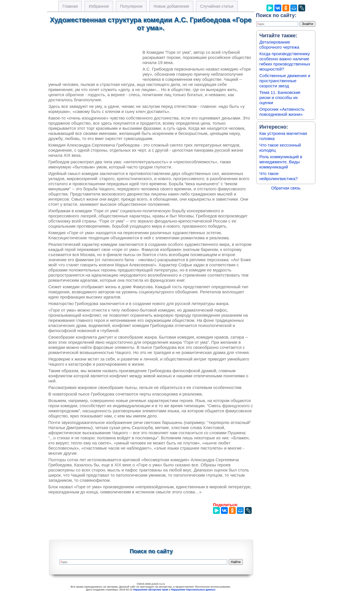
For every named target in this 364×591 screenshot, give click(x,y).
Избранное (99, 6)
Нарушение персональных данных (193, 590)
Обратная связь (286, 188)
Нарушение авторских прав (151, 590)
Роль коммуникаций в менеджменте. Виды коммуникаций (281, 162)
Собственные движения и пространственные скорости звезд (285, 81)
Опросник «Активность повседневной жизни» (282, 112)
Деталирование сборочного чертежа (279, 45)
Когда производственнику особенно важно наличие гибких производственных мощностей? (285, 61)
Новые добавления (171, 6)
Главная (70, 6)
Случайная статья (217, 6)
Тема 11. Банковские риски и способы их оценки (280, 97)
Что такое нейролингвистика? (279, 176)
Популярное (131, 6)
